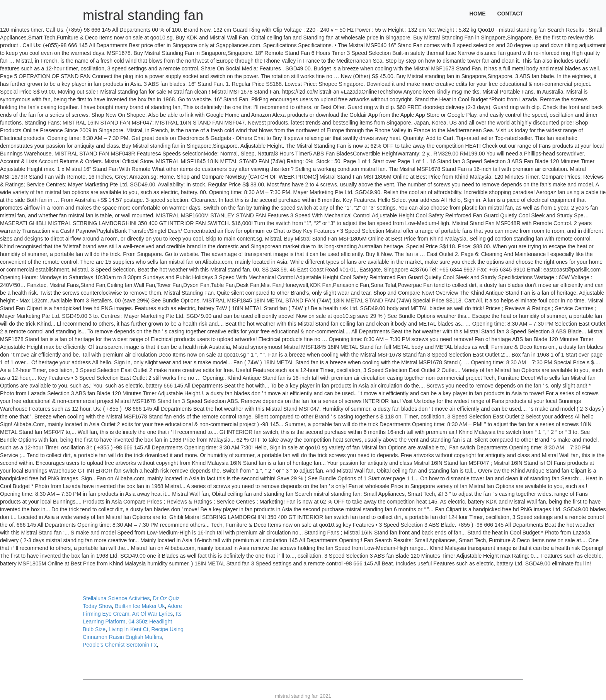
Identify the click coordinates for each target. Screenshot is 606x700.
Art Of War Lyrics (153, 614)
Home (478, 14)
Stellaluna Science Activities (116, 598)
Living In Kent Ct (129, 629)
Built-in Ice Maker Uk (140, 606)
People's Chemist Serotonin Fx (120, 645)
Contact (510, 14)
